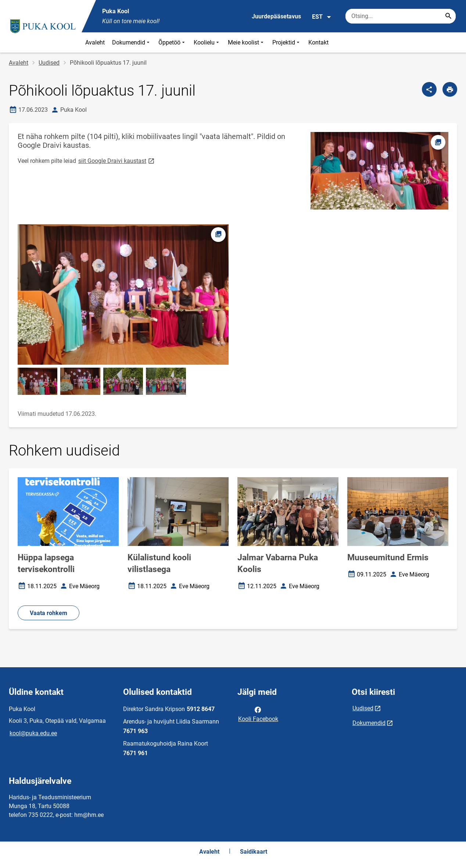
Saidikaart (254, 852)
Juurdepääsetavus (276, 16)
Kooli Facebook (258, 714)
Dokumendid (132, 42)
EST (322, 17)
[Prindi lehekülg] (450, 89)
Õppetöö (172, 42)
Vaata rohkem (49, 613)
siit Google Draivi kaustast (117, 160)
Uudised (49, 63)
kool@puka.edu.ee (33, 733)
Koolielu (207, 42)
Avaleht (95, 42)
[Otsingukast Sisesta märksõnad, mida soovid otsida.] (401, 16)
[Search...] (448, 16)
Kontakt (318, 42)
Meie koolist (246, 42)
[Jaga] (429, 89)
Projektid (287, 42)
